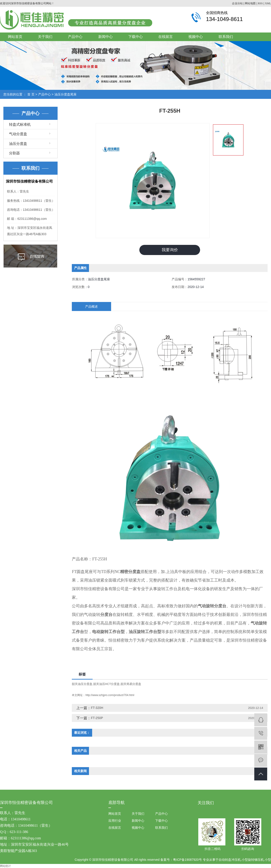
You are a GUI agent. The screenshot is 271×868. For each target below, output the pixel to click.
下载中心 (135, 37)
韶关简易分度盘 (131, 684)
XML (268, 3)
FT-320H (97, 708)
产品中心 (75, 37)
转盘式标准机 (20, 124)
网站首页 (15, 37)
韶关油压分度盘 (82, 684)
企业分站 (237, 3)
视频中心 (196, 37)
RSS (260, 3)
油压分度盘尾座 (65, 94)
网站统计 (5, 866)
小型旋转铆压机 (253, 860)
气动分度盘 (18, 134)
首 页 (31, 94)
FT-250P (97, 718)
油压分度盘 (18, 144)
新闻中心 (105, 37)
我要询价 (170, 250)
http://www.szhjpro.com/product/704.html (110, 695)
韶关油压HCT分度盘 (107, 684)
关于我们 (45, 37)
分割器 (14, 153)
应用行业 (115, 821)
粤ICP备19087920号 (187, 860)
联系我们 (226, 37)
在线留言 (166, 37)
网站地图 (250, 3)
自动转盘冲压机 (230, 860)
